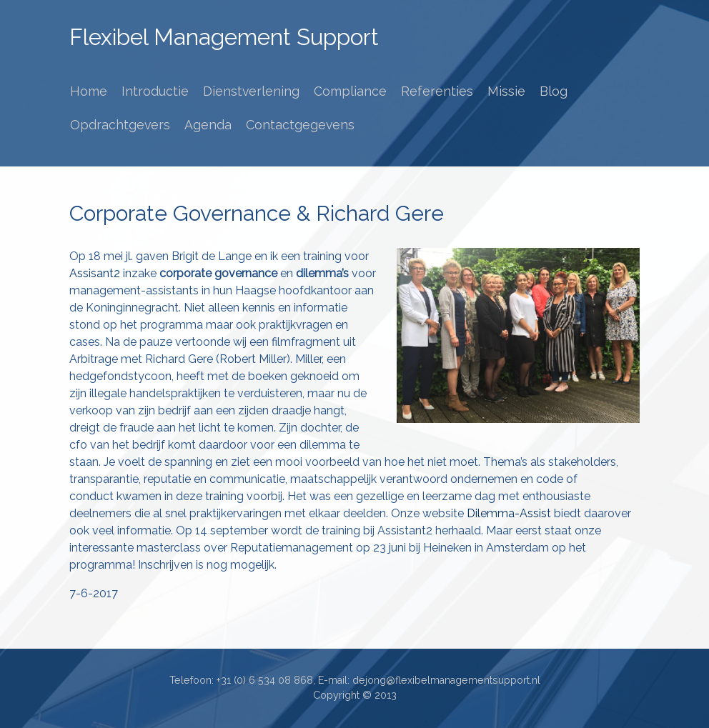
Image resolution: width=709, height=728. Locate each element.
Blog (554, 91)
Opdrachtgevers (120, 125)
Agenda (208, 125)
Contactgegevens (300, 125)
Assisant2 (95, 273)
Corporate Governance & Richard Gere (257, 213)
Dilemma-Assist (510, 513)
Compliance (350, 91)
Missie (506, 91)
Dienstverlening (251, 91)
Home (89, 91)
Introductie (155, 91)
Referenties (437, 91)
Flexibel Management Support (224, 37)
